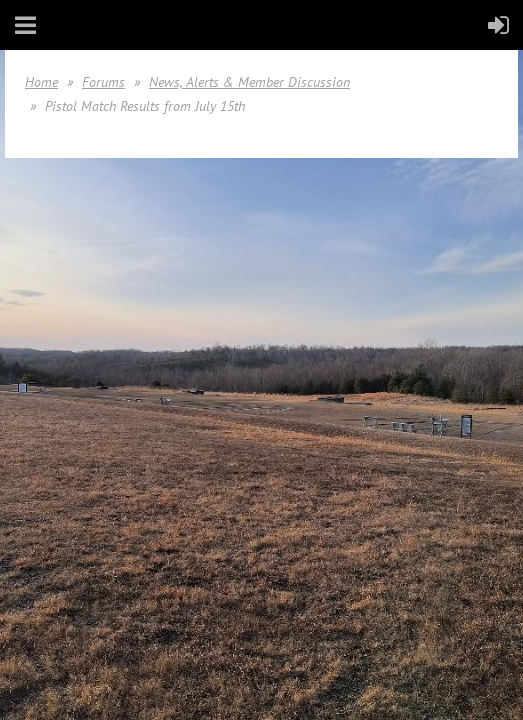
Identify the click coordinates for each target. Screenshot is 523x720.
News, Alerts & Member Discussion (249, 82)
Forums (103, 82)
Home (41, 82)
